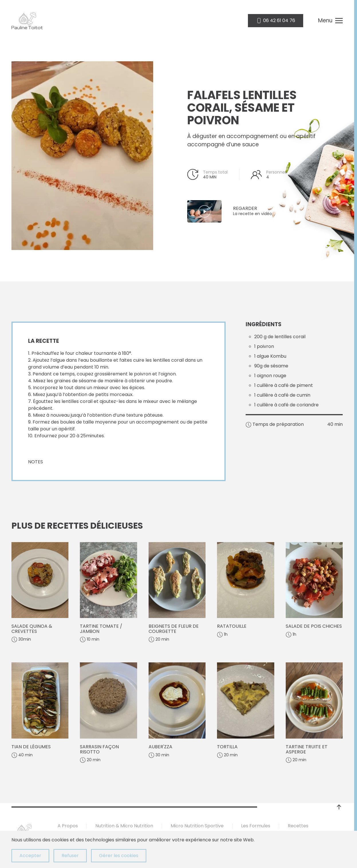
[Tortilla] (245, 713)
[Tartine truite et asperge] (314, 713)
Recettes (298, 826)
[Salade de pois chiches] (314, 592)
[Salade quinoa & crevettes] (40, 592)
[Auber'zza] (177, 713)
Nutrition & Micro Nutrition (124, 826)
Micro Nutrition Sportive (197, 826)
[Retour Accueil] (27, 21)
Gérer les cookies (119, 856)
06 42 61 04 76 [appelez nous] (276, 20)
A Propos (68, 826)
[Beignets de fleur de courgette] (177, 592)
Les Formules (256, 826)
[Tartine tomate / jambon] (108, 592)
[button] (330, 21)
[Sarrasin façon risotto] (108, 713)
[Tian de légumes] (40, 713)
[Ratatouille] (245, 592)
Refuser (70, 856)
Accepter (30, 856)
